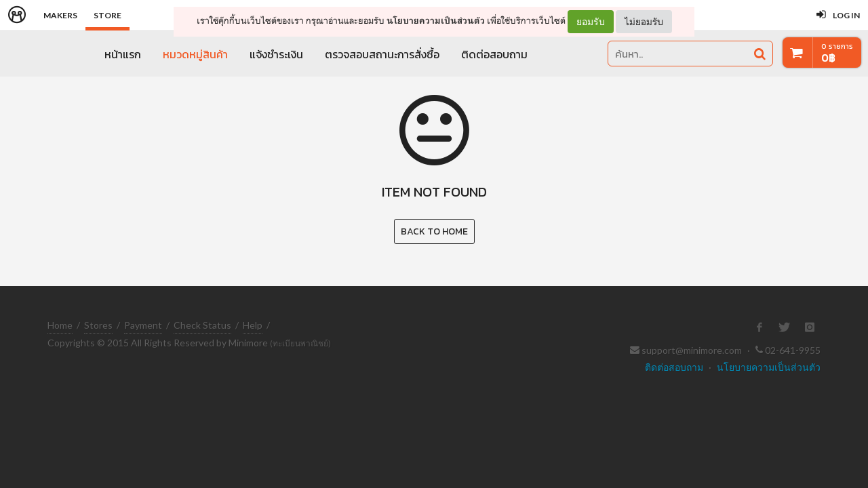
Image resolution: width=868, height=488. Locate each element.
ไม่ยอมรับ (644, 21)
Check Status (202, 325)
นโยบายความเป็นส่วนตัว (436, 21)
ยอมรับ (591, 22)
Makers (60, 15)
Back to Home (434, 231)
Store (107, 15)
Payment (143, 325)
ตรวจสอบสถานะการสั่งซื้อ (382, 54)
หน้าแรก (123, 54)
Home (60, 325)
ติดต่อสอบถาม (494, 54)
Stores (98, 325)
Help (253, 325)
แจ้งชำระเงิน (276, 54)
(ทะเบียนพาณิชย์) (300, 343)
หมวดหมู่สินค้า (195, 54)
